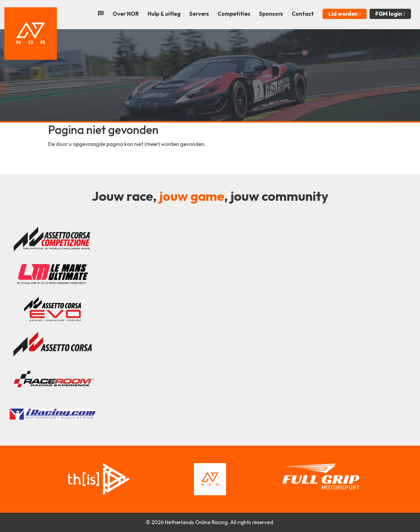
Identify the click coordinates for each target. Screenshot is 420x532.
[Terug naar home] (31, 33)
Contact (303, 14)
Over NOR (126, 14)
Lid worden (345, 14)
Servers (199, 14)
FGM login (390, 14)
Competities (234, 14)
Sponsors (271, 14)
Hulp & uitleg (164, 14)
